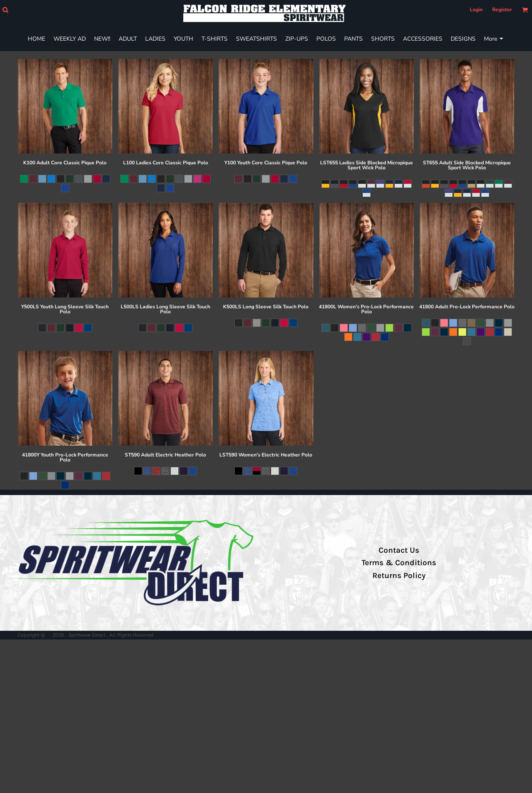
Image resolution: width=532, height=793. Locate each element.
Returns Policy (399, 576)
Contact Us (399, 550)
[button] (5, 10)
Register (502, 10)
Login (476, 10)
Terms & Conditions (399, 563)
